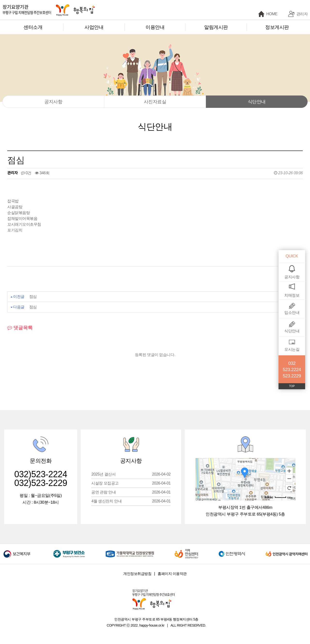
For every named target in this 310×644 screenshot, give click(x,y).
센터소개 (33, 27)
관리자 (302, 14)
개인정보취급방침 (137, 574)
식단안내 (257, 102)
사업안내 (94, 27)
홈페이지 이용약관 (172, 574)
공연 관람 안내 (131, 492)
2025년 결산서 (131, 474)
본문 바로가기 (0, 0)
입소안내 (292, 313)
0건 (26, 173)
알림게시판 (216, 27)
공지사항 (53, 102)
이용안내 (155, 27)
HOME (272, 14)
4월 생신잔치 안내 (131, 501)
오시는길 (292, 349)
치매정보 (292, 295)
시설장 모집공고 (131, 483)
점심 (33, 297)
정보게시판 (277, 27)
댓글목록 (20, 328)
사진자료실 (155, 102)
